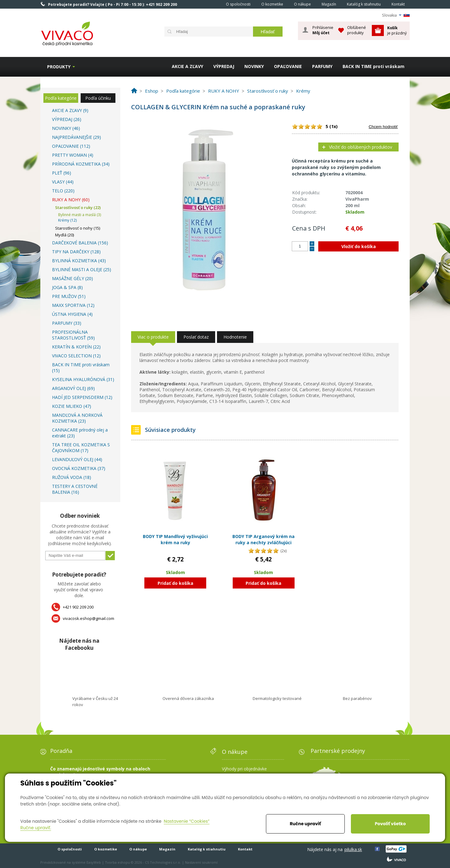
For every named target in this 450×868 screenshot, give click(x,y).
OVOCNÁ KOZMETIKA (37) (79, 468)
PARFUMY (322, 66)
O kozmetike (272, 4)
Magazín (329, 4)
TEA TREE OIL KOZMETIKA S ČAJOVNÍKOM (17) (81, 448)
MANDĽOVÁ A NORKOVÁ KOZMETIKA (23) (77, 418)
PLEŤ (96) (62, 173)
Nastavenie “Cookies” (187, 821)
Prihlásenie (323, 30)
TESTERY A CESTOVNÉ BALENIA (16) (75, 489)
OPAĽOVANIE (288, 66)
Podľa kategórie (61, 98)
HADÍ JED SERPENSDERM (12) (82, 397)
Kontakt (398, 4)
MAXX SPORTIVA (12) (73, 305)
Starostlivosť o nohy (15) (78, 228)
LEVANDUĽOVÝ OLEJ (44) (77, 459)
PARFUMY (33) (67, 323)
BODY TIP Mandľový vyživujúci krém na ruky (175, 539)
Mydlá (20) (64, 235)
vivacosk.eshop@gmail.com (88, 618)
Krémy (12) (67, 220)
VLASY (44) (63, 182)
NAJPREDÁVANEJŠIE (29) (76, 137)
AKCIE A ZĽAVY (187, 66)
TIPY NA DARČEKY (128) (76, 252)
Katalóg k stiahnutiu (364, 4)
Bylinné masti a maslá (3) (80, 215)
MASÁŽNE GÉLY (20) (72, 278)
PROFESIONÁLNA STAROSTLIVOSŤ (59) (73, 335)
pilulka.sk (353, 849)
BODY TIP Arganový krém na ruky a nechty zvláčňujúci (263, 539)
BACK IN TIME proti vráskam (374, 66)
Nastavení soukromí (201, 862)
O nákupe (302, 4)
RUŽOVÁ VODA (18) (72, 477)
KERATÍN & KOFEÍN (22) (76, 347)
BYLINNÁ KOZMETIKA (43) (79, 261)
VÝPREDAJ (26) (67, 119)
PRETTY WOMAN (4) (73, 155)
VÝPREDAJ (224, 66)
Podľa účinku (98, 98)
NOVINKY (254, 66)
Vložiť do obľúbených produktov (361, 147)
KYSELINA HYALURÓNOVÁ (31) (83, 379)
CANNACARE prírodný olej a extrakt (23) (80, 433)
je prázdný (397, 30)
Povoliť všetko (390, 824)
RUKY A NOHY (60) (71, 200)
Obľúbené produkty (357, 30)
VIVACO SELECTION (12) (76, 356)
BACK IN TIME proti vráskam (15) (81, 368)
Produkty (59, 67)
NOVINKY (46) (66, 128)
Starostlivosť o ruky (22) (78, 207)
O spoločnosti (238, 4)
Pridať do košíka (175, 583)
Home (212, 4)
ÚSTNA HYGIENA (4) (72, 314)
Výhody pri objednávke (244, 769)
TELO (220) (63, 191)
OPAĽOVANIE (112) (71, 146)
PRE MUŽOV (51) (69, 296)
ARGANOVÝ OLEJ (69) (73, 388)
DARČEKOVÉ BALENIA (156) (80, 243)
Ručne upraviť (305, 824)
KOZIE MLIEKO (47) (72, 406)
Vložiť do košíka (359, 246)
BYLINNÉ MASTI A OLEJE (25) (82, 269)
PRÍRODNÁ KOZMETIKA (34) (81, 164)
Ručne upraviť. (36, 828)
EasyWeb (94, 862)
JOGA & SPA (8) (67, 287)
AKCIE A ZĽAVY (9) (70, 110)
